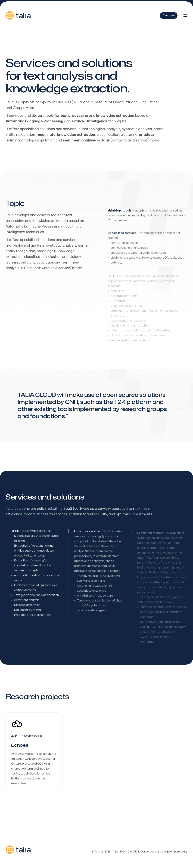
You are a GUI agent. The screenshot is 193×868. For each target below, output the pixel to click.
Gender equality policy (154, 852)
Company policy (178, 852)
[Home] (18, 16)
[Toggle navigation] (185, 16)
